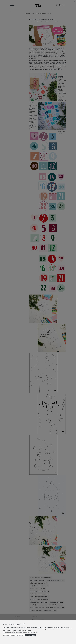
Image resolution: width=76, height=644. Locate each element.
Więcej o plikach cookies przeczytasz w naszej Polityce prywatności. (20, 632)
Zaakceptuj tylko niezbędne (9, 635)
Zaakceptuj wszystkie (30, 635)
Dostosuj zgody (20, 635)
